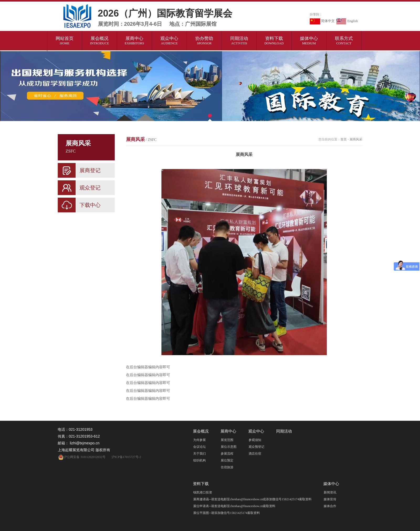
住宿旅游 (227, 467)
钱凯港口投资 (203, 492)
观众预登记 (256, 447)
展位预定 (227, 460)
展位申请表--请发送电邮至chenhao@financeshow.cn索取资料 (234, 506)
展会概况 (100, 41)
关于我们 (199, 454)
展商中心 (135, 41)
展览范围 (227, 440)
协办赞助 (204, 41)
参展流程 (227, 454)
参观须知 (255, 440)
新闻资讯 (330, 492)
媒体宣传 (330, 499)
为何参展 (199, 440)
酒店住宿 (255, 454)
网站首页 (65, 41)
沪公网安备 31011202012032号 (82, 457)
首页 (344, 139)
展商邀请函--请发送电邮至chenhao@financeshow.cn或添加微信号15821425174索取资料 (252, 499)
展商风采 (141, 139)
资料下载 (274, 41)
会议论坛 (199, 447)
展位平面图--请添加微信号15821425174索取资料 (227, 513)
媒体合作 (330, 506)
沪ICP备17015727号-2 (126, 457)
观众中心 (169, 41)
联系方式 (344, 41)
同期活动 (239, 41)
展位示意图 (229, 447)
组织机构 (199, 460)
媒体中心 (309, 41)
